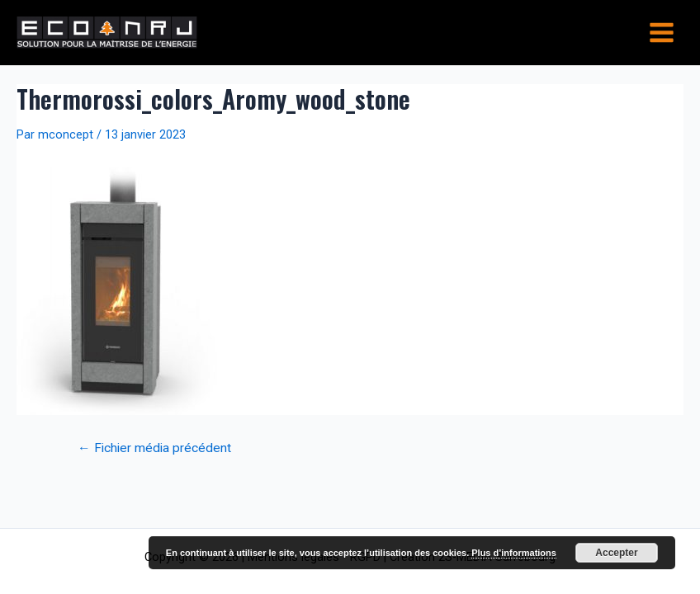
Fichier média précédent (154, 449)
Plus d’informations (514, 553)
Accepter (616, 553)
